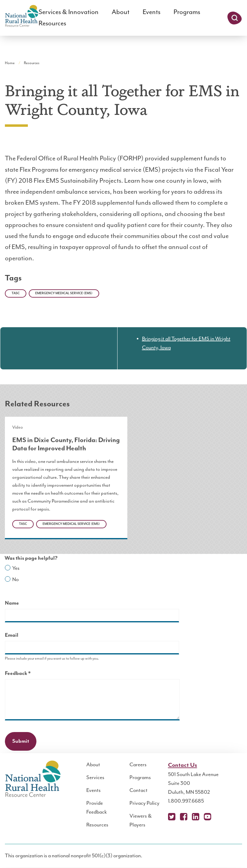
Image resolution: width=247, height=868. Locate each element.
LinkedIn (196, 817)
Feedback (28, 674)
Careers (138, 765)
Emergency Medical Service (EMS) (64, 293)
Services (95, 778)
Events (152, 12)
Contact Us (183, 765)
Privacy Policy (144, 803)
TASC (16, 293)
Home (10, 63)
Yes (16, 568)
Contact (138, 790)
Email (12, 635)
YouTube (208, 817)
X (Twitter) (172, 817)
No (15, 580)
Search (235, 18)
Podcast (219, 817)
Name (12, 603)
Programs (187, 12)
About (121, 12)
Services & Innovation (69, 12)
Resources (52, 23)
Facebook (184, 817)
